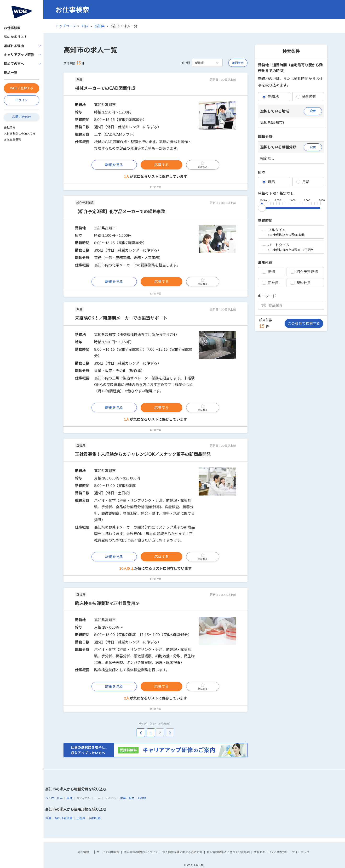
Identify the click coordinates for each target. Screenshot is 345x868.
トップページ (66, 26)
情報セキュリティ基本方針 (271, 852)
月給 (303, 182)
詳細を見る (114, 165)
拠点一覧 (11, 72)
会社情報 (10, 127)
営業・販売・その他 (133, 798)
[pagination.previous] (141, 733)
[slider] (262, 207)
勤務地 (270, 96)
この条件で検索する (304, 323)
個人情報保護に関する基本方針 (182, 852)
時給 (269, 182)
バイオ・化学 (54, 798)
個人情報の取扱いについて (141, 852)
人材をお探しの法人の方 (20, 133)
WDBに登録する (22, 88)
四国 (85, 26)
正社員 (270, 283)
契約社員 (301, 283)
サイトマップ (301, 852)
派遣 (269, 272)
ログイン (22, 100)
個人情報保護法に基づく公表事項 (228, 852)
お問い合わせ (22, 117)
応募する (161, 165)
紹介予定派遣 (304, 272)
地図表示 (238, 63)
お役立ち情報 (12, 139)
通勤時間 (306, 96)
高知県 (99, 26)
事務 (69, 798)
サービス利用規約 (108, 852)
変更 (313, 111)
